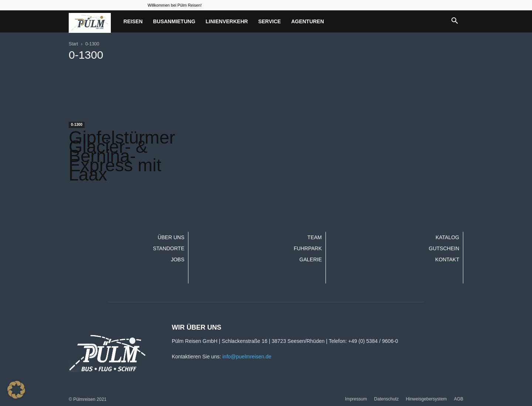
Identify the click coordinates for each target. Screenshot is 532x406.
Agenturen (308, 21)
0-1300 (77, 125)
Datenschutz (387, 399)
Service (270, 21)
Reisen (133, 21)
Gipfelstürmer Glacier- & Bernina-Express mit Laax (122, 156)
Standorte (169, 248)
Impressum (356, 399)
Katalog (447, 237)
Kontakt (447, 259)
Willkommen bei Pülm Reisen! (175, 5)
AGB (459, 399)
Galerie (311, 259)
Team (315, 237)
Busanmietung (174, 21)
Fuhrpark (308, 248)
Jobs (178, 259)
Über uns (171, 237)
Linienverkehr (227, 21)
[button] (454, 21)
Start (73, 44)
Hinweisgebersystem (427, 399)
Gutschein (444, 248)
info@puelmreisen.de (247, 357)
